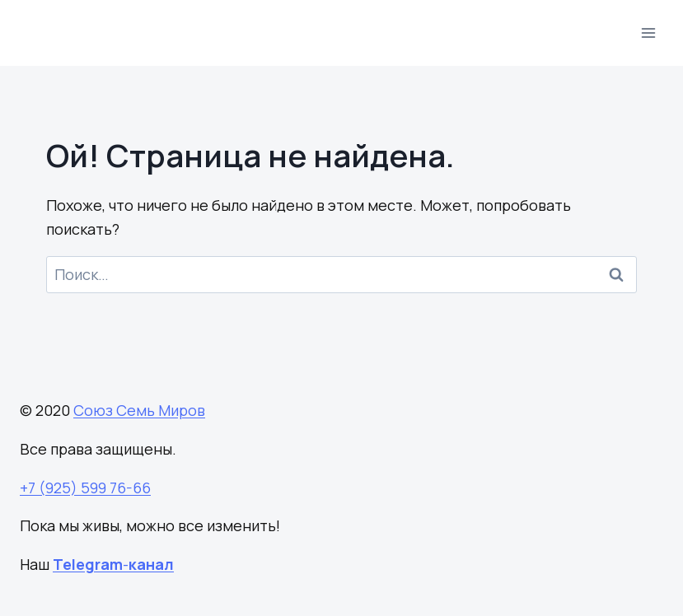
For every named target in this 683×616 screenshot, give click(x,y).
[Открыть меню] (648, 33)
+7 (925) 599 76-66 (85, 488)
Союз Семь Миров (139, 410)
